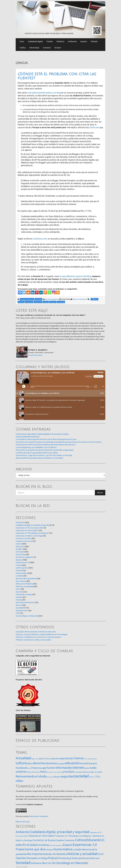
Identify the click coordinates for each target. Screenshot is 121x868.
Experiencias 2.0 (23, 562)
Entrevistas (34, 48)
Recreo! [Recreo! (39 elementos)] (95, 858)
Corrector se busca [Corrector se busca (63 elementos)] (44, 840)
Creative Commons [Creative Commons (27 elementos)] (65, 840)
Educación (20, 546)
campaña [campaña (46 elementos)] (54, 758)
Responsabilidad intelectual (28, 437)
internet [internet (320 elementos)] (78, 768)
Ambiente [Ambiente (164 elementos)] (22, 832)
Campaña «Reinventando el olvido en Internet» (36, 632)
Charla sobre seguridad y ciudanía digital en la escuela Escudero (42, 434)
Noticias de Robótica (24, 584)
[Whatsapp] (49, 292)
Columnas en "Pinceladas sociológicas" (32, 533)
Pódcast (94, 41)
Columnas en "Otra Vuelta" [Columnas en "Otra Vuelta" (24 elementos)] (42, 836)
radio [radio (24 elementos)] (92, 772)
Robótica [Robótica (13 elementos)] (50, 777)
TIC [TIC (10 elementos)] (94, 777)
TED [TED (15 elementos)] (49, 863)
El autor (58, 48)
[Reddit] (28, 292)
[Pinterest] (37, 292)
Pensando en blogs (24, 594)
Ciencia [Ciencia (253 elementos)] (79, 758)
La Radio (19, 576)
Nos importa (21, 581)
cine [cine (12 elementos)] (85, 759)
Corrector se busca (24, 538)
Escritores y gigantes (25, 557)
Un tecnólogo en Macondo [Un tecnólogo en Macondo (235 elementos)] (70, 863)
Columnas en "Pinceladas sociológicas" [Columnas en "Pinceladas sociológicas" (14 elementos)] (73, 836)
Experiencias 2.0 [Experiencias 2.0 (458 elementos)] (85, 845)
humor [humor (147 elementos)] (51, 768)
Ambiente (72, 41)
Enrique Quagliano (52, 299)
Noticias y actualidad (24, 586)
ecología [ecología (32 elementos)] (61, 764)
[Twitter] (24, 292)
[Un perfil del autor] (35, 355)
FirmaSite (24, 867)
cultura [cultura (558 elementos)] (21, 763)
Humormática (22, 573)
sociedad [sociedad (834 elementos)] (82, 776)
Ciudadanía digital (35, 41)
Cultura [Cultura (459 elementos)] (80, 840)
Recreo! (19, 605)
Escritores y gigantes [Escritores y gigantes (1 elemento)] (56, 845)
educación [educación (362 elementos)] (72, 763)
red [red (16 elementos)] (96, 772)
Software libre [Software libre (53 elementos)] (39, 863)
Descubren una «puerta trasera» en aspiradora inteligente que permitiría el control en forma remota (59, 442)
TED (18, 613)
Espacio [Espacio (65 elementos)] (93, 763)
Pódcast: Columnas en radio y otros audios (33, 640)
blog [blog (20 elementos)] (48, 759)
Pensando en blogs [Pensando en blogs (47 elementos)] (37, 858)
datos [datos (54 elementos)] (30, 763)
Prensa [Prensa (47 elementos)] (62, 858)
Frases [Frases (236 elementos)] (20, 849)
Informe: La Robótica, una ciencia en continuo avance (38, 637)
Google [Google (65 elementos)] (43, 768)
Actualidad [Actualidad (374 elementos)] (23, 758)
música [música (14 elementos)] (37, 772)
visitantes (44, 816)
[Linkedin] (32, 292)
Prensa (19, 600)
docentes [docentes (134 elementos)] (51, 763)
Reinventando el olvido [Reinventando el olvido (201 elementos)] (31, 776)
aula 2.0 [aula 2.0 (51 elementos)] (42, 758)
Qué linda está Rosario (25, 602)
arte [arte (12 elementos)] (37, 759)
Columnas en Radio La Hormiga (29, 536)
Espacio (84, 41)
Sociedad (19, 608)
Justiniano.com (40, 239)
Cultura (19, 544)
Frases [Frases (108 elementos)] (35, 768)
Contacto (47, 48)
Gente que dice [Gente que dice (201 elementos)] (35, 849)
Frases (18, 565)
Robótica (60, 41)
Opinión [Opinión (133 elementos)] (21, 858)
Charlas (50, 41)
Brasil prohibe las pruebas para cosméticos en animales (39, 458)
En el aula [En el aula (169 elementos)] (29, 845)
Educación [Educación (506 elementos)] (94, 840)
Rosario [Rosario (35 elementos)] (57, 777)
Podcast (19, 597)
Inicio (22, 41)
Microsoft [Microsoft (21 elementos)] (31, 772)
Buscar (100, 493)
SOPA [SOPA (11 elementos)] (91, 777)
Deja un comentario (80, 299)
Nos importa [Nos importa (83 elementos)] (34, 854)
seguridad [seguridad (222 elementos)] (67, 776)
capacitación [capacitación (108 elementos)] (66, 758)
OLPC (18, 589)
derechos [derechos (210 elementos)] (39, 763)
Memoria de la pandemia (26, 578)
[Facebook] (20, 292)
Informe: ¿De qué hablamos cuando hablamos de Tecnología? (42, 634)
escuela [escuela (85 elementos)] (84, 763)
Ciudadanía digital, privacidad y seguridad (33, 525)
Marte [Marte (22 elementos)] (87, 768)
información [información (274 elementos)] (64, 768)
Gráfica (23, 48)
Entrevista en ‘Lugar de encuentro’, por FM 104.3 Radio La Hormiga (44, 455)
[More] (58, 292)
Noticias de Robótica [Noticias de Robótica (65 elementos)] (55, 854)
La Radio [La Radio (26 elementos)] (77, 849)
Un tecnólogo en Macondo (27, 616)
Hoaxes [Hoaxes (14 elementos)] (50, 850)
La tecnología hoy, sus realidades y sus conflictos (36, 447)
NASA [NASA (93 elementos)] (43, 772)
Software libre (22, 610)
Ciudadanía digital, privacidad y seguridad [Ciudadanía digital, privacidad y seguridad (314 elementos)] (59, 832)
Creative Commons (24, 541)
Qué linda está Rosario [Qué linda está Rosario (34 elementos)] (79, 858)
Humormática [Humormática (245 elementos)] (63, 849)
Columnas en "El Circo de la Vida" (30, 528)
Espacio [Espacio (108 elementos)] (68, 845)
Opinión (19, 592)
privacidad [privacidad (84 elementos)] (68, 772)
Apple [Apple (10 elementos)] (33, 759)
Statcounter (34, 816)
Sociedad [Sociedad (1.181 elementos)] (23, 863)
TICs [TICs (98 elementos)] (98, 777)
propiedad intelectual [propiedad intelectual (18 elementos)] (82, 772)
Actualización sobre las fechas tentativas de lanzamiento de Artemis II (46, 445)
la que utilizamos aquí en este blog (76, 276)
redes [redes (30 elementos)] (100, 772)
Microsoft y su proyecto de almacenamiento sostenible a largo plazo (45, 450)
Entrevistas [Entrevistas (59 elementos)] (43, 845)
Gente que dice (22, 568)
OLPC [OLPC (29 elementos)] (101, 854)
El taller (19, 549)
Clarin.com (94, 127)
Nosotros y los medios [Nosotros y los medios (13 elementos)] (54, 772)
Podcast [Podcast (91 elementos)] (53, 858)
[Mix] (45, 292)
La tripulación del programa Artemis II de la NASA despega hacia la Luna (46, 439)
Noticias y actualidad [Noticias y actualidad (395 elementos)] (82, 854)
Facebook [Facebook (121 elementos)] (21, 768)
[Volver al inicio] (23, 822)
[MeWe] (41, 292)
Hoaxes (19, 570)
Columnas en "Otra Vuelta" (27, 530)
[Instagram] (54, 292)
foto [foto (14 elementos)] (29, 768)
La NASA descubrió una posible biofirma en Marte (37, 453)
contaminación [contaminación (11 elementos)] (92, 759)
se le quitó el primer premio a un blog (44, 93)
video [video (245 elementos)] (19, 781)
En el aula (20, 552)
